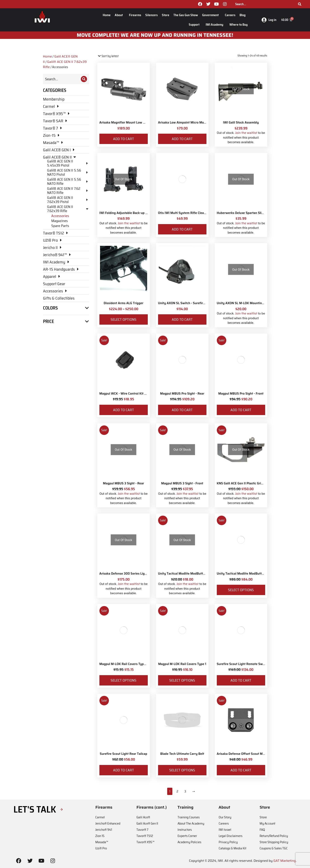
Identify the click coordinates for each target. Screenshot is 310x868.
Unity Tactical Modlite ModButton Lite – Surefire (252, 574)
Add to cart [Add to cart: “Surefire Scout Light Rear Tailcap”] (123, 770)
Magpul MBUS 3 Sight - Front (182, 483)
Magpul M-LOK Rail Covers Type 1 (182, 664)
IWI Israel (225, 830)
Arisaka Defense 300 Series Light (124, 574)
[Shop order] (115, 56)
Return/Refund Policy (274, 836)
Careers (230, 15)
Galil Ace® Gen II (147, 823)
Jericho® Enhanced (108, 823)
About (120, 15)
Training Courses (189, 817)
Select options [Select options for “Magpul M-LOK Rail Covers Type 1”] (182, 680)
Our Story (225, 817)
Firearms (135, 15)
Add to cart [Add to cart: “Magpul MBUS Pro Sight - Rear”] (182, 410)
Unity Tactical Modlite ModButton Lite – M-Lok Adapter (198, 574)
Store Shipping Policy (274, 842)
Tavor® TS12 (145, 836)
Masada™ (102, 842)
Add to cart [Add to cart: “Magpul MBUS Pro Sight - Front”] (241, 410)
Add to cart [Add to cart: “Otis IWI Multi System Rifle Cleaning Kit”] (182, 229)
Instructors (185, 830)
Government (211, 15)
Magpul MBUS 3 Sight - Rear (123, 483)
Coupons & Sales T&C (274, 848)
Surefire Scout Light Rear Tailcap (123, 754)
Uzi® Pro (101, 848)
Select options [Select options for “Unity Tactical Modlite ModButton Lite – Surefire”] (241, 590)
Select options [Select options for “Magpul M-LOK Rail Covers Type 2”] (123, 680)
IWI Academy (215, 25)
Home (107, 15)
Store (166, 15)
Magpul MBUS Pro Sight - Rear (182, 394)
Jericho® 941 (104, 830)
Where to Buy (238, 25)
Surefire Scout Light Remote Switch (243, 664)
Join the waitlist (246, 133)
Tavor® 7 (142, 830)
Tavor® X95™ (145, 842)
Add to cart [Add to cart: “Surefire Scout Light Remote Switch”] (241, 680)
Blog (244, 15)
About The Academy (191, 823)
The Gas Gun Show (186, 15)
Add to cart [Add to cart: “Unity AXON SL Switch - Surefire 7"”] (182, 319)
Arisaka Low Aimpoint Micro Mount (183, 122)
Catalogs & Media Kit (232, 848)
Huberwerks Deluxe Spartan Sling (241, 213)
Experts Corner (187, 836)
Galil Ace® (143, 817)
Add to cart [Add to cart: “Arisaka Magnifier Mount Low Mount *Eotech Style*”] (123, 139)
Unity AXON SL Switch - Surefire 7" (183, 303)
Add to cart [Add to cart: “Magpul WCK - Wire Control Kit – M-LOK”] (123, 410)
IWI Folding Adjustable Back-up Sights (127, 213)
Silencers (151, 15)
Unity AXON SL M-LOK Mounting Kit (243, 303)
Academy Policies (189, 842)
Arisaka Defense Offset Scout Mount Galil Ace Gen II (254, 754)
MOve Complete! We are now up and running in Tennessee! (155, 35)
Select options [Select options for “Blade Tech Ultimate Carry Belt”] (182, 770)
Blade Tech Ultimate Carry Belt (182, 754)
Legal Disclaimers (231, 836)
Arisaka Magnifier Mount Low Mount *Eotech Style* (137, 122)
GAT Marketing (285, 861)
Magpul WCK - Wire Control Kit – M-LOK (128, 394)
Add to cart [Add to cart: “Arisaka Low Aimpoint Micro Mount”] (182, 139)
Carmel (100, 817)
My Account (267, 823)
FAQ (262, 830)
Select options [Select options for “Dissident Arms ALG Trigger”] (123, 319)
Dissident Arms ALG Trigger (123, 303)
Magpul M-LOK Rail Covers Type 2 (124, 664)
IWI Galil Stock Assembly (241, 122)
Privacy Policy (228, 842)
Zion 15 (100, 836)
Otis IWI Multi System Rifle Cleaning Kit (187, 213)
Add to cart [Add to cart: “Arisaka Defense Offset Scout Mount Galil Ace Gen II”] (241, 770)
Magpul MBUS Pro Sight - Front (241, 394)
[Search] (300, 4)
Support (195, 25)
